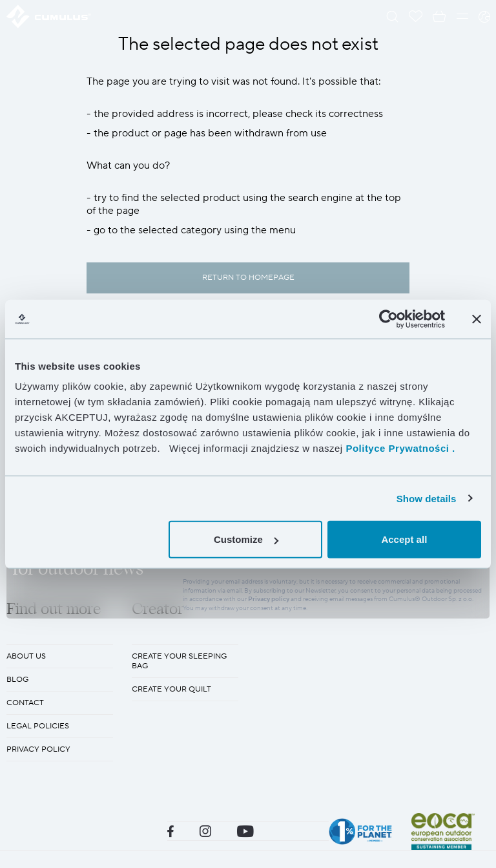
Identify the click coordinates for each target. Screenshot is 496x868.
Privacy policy (269, 702)
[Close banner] (477, 319)
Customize (246, 539)
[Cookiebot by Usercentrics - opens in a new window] (388, 319)
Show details (427, 498)
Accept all (404, 539)
